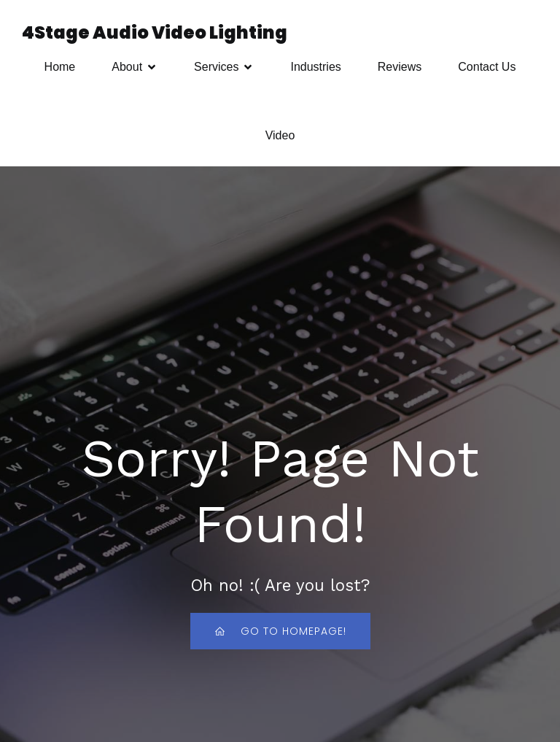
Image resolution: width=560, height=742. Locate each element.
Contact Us (487, 67)
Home (60, 67)
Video (280, 135)
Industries (315, 67)
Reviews (400, 67)
